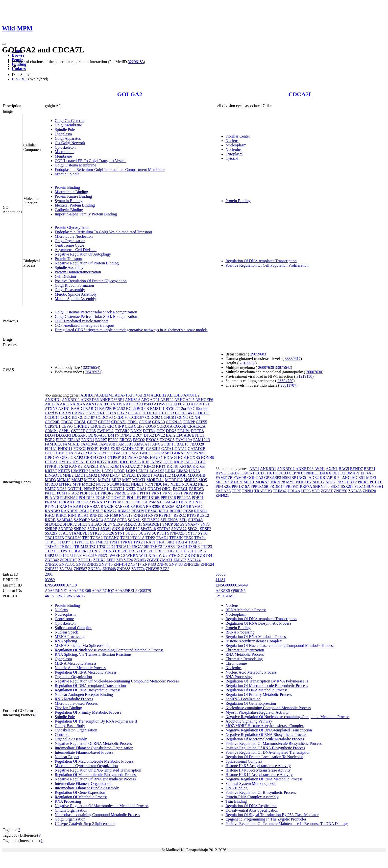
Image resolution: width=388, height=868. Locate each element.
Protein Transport (69, 259)
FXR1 (105, 449)
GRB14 (90, 457)
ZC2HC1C (68, 560)
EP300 (113, 440)
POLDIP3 (87, 498)
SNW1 (106, 529)
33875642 (283, 367)
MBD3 (50, 480)
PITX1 (145, 493)
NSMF (90, 489)
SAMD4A (65, 520)
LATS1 (107, 471)
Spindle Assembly (69, 268)
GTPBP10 (116, 457)
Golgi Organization (70, 241)
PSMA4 (169, 502)
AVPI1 (320, 469)
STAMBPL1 (79, 533)
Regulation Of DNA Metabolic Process (256, 690)
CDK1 (133, 422)
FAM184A (89, 444)
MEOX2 (222, 482)
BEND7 (356, 469)
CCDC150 (201, 413)
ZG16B (140, 560)
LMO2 (92, 475)
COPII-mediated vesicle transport (81, 321)
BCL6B (143, 409)
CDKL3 (159, 422)
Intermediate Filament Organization (83, 784)
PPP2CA (184, 498)
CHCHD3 (98, 426)
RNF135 (96, 515)
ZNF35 (93, 564)
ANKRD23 (304, 469)
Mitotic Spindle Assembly (75, 299)
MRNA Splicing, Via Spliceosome (82, 645)
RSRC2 (180, 515)
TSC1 (94, 547)
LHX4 (170, 471)
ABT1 (254, 469)
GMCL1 (121, 453)
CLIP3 (139, 426)
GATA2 (181, 449)
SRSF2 (206, 529)
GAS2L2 (153, 449)
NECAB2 (189, 484)
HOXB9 (207, 457)
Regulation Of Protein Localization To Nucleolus (264, 757)
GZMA (131, 457)
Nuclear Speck (66, 632)
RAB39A (138, 506)
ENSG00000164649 (232, 585)
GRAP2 (77, 457)
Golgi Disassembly (70, 290)
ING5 (301, 478)
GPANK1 (198, 453)
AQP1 (155, 400)
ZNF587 (80, 569)
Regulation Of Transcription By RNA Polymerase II (96, 721)
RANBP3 (52, 511)
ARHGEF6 (204, 400)
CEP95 (67, 426)
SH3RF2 (70, 524)
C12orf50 (184, 409)
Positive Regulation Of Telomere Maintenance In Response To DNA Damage (287, 824)
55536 (220, 574)
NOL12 (319, 482)
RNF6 (153, 515)
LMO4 (115, 475)
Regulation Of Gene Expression (80, 792)
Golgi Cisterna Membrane (75, 165)
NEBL (176, 484)
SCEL (122, 520)
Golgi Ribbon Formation (74, 285)
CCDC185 (69, 417)
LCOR (120, 471)
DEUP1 (184, 431)
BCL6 (131, 409)
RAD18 (182, 506)
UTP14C (62, 555)
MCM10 (64, 480)
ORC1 (167, 489)
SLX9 (118, 524)
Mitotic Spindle (67, 174)
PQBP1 (198, 498)
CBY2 (122, 413)
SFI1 (183, 520)
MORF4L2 (174, 480)
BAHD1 (78, 409)
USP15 (200, 551)
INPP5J (156, 462)
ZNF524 (207, 564)
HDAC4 (170, 457)
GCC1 (50, 453)
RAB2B (107, 506)
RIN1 (73, 515)
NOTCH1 (75, 489)
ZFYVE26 (125, 560)
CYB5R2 (122, 431)
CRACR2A (196, 426)
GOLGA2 (130, 94)
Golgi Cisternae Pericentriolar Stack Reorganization (96, 312)
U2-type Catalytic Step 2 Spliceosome (85, 824)
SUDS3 (132, 533)
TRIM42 (81, 547)
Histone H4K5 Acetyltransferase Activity (258, 766)
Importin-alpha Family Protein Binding (86, 214)
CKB (129, 426)
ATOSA (119, 404)
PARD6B (196, 489)
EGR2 (50, 440)
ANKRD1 (268, 469)
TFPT (236, 491)
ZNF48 (163, 564)
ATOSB (132, 404)
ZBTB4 (206, 555)
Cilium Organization (71, 810)
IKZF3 (135, 462)
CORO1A (165, 426)
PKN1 (156, 493)
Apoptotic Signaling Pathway (249, 721)
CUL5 (91, 431)
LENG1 (142, 471)
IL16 (145, 462)
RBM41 (151, 511)
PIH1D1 (376, 482)
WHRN (132, 555)
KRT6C (51, 471)
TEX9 (188, 538)
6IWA (70, 596)
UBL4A (294, 491)
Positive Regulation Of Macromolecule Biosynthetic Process (274, 743)
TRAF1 (150, 542)
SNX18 (118, 529)
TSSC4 (181, 547)
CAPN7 (78, 413)
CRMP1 (51, 431)
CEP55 (202, 422)
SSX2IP (51, 533)
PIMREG (122, 493)
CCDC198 (104, 417)
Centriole (62, 735)
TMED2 (102, 542)
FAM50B (124, 444)
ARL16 (66, 404)
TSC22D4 (107, 547)
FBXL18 (182, 444)
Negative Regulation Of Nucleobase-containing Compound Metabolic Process (117, 681)
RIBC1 (61, 515)
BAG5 (344, 469)
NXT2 (131, 489)
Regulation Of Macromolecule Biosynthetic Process (96, 775)
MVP (77, 484)
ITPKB (50, 466)
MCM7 (77, 480)
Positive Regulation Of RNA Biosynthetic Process (265, 748)
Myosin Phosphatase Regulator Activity (257, 712)
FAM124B (202, 440)
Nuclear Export (67, 757)
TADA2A (223, 491)
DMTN (113, 435)
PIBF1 (85, 493)
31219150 (304, 376)
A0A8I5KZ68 (80, 591)
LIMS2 (182, 471)
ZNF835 (152, 569)
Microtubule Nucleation (74, 236)
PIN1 (135, 493)
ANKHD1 (53, 400)
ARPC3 (106, 404)
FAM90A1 (141, 444)
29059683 (258, 354)
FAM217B (224, 478)
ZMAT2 (180, 560)
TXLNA (93, 551)
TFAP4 (200, 538)
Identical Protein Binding (75, 205)
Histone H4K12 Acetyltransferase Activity (259, 775)
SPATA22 (179, 529)
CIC (111, 426)
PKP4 (198, 493)
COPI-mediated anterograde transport (85, 325)
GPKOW (52, 457)
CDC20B (52, 422)
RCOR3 (176, 511)
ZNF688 (123, 569)
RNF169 (111, 515)
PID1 (95, 493)
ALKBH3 (175, 395)
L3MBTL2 (79, 471)
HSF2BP (289, 478)
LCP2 (130, 471)
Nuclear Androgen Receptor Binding (84, 694)
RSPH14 (166, 515)
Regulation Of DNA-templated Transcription (261, 261)
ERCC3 (126, 440)
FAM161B (71, 444)
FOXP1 (93, 449)
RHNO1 (201, 511)
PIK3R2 (107, 493)
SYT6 (202, 533)
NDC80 (113, 484)
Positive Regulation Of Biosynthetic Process (261, 792)
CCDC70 (121, 417)
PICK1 (363, 482)
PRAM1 (51, 502)
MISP (127, 480)
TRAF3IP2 (165, 542)
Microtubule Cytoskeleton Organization (86, 766)
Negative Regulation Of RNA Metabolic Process (93, 743)
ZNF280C (67, 564)
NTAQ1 (102, 489)
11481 (220, 580)
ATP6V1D (181, 404)
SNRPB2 (66, 529)
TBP (86, 538)
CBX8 (111, 413)
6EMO (230, 596)
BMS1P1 (157, 409)
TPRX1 (126, 542)
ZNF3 (81, 564)
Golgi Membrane (68, 125)
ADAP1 (121, 395)
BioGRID (20, 79)
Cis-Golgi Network (70, 143)
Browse (18, 55)
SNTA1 (93, 529)
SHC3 (83, 524)
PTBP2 (182, 502)
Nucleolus (233, 150)
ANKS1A (133, 400)
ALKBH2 (158, 395)
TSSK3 (194, 547)
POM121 (119, 498)
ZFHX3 (99, 560)
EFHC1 (198, 435)
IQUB (179, 462)
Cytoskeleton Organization (76, 730)
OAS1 (142, 489)
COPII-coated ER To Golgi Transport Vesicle (90, 161)
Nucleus (232, 141)
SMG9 (179, 524)
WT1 (143, 555)
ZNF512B (192, 564)
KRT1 (161, 466)
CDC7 (92, 422)
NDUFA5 (162, 484)
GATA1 (167, 449)
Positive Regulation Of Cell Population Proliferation (267, 265)
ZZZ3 (165, 569)
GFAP (71, 453)
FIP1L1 (51, 449)
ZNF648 (109, 569)
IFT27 (102, 462)
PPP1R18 (168, 498)
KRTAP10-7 (330, 478)
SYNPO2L (176, 533)
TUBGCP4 (77, 551)
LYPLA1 (129, 475)
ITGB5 (200, 462)
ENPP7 (101, 440)
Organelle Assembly (71, 739)
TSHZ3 (169, 547)
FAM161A (53, 444)
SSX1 (335, 486)
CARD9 (233, 473)
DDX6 (171, 431)
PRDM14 (277, 486)
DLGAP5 (80, 435)
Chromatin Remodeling (244, 659)
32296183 (136, 62)
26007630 (266, 367)
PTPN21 (52, 506)
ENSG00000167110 (61, 585)
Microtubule (64, 152)
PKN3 (167, 493)
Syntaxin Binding (69, 201)
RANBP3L (70, 511)
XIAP (153, 555)
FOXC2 (80, 449)
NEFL (203, 484)
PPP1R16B (151, 498)
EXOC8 (152, 440)
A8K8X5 (223, 591)
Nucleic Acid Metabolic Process (80, 668)
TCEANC (112, 538)
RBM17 (97, 511)
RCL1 (164, 511)
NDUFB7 (304, 482)
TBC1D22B (54, 538)
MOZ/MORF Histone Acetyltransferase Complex (265, 726)
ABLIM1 (107, 395)
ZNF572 (51, 569)
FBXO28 (197, 444)
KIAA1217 (134, 466)
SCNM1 (134, 520)
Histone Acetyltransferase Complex (254, 641)
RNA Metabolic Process (74, 699)
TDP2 (150, 538)
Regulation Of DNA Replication (251, 806)
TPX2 (138, 542)
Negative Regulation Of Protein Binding (87, 263)
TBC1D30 (73, 538)
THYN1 (77, 542)
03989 (50, 580)
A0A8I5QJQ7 (103, 591)
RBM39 (138, 511)
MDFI (371, 478)
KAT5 (105, 466)
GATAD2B (197, 449)
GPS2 (65, 457)
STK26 (108, 533)
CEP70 (294, 473)
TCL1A (138, 538)
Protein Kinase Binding (73, 196)
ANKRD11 (71, 400)
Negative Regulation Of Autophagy (83, 254)
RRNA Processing (240, 632)
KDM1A (117, 466)
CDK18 (145, 422)
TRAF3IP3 (263, 491)
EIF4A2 (74, 440)
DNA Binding (236, 788)
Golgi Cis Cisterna (69, 121)
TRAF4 (181, 542)
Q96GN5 (238, 591)
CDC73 (104, 422)
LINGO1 (52, 475)
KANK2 (76, 466)
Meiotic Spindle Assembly (76, 294)
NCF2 (101, 484)
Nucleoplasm (236, 145)
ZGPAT (153, 560)
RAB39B (153, 506)
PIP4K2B (223, 486)
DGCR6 (197, 431)
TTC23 (206, 547)
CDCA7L (300, 94)
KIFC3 (149, 466)
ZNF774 (138, 569)
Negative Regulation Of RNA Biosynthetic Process (95, 779)
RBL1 (84, 511)
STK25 (96, 533)
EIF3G (61, 440)
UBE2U (147, 551)
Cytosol (232, 158)
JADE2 (313, 478)
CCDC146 (184, 413)
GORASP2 (181, 453)
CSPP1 (64, 431)
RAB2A (93, 506)
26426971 (93, 372)
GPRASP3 (273, 478)
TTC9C (51, 551)
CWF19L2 (105, 431)
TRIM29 (67, 547)
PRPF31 (141, 502)
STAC (63, 533)
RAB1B (80, 506)
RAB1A (66, 506)
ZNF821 (222, 495)
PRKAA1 (67, 502)
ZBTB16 (192, 555)
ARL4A (79, 404)
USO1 (189, 551)
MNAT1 (139, 480)
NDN (149, 484)
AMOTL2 (191, 395)
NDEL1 (137, 484)
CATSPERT (95, 413)
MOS (203, 480)
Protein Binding (67, 187)
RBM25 (124, 511)
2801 (49, 574)
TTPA (63, 551)
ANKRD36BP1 (112, 400)
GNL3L (146, 453)
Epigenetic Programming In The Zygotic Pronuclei (266, 819)
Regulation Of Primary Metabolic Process (88, 712)
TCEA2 (97, 538)
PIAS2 (74, 493)
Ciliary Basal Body (70, 726)
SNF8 (205, 524)
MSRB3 (51, 484)
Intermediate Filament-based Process (84, 752)
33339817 (293, 359)
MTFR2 (65, 484)
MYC (291, 482)
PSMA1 (155, 502)
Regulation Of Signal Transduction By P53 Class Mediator (272, 815)
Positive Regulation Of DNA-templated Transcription (268, 752)
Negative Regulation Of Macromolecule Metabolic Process (102, 806)
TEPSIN (176, 538)
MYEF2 (88, 484)
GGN (92, 453)
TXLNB (107, 551)
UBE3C (161, 551)
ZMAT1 (166, 560)
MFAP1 (104, 480)
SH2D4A (195, 520)
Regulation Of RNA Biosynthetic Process (88, 690)
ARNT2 (92, 404)
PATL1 (50, 493)
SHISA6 (95, 524)
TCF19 (126, 538)
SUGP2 (145, 533)
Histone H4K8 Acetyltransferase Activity (258, 770)
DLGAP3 (63, 435)
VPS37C (101, 555)
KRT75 (64, 471)
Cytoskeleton (65, 147)
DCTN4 (149, 431)
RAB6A (168, 506)
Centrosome (64, 619)
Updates (19, 69)
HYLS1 (79, 462)
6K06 (80, 596)
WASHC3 (117, 555)
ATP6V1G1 (200, 404)
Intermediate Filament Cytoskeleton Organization (94, 748)
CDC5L (80, 422)
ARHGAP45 (184, 400)
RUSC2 (203, 515)
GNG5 (134, 453)
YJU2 (163, 555)
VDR (316, 491)
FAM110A (184, 440)
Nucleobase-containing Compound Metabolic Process (97, 815)
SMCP (168, 524)
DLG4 (50, 435)
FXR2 (115, 449)
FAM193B (107, 444)
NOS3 (62, 489)
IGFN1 (113, 462)
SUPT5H (159, 533)
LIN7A (194, 471)
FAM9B (240, 478)
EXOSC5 (167, 440)
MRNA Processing (70, 637)
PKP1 (178, 493)
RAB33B (122, 506)
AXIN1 (64, 409)
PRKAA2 (83, 502)
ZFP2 (111, 560)
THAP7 (64, 542)
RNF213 (126, 515)
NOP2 (330, 482)
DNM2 (126, 435)
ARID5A (52, 404)
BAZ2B (106, 409)
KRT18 (172, 466)
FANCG (157, 444)
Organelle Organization (73, 677)
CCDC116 (264, 473)
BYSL (170, 409)
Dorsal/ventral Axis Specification (252, 810)
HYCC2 (65, 462)
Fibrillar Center (238, 136)
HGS (182, 457)
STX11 (360, 486)
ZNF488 (176, 564)
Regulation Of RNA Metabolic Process (86, 672)
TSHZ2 (156, 547)
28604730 (285, 381)
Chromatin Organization (245, 650)
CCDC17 (52, 417)
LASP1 (95, 471)
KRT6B (199, 466)
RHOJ (50, 515)
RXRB (50, 520)
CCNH (194, 417)
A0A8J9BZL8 (126, 591)
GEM (60, 453)
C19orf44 (200, 409)
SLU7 (107, 524)
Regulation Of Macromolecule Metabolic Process (94, 761)
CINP (119, 426)
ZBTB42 (52, 560)
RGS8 (188, 511)
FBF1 (169, 444)
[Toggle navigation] (4, 44)
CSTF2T (78, 431)
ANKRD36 (89, 400)
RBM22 (110, 511)
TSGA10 (123, 547)
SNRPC (80, 529)
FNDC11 (65, 449)
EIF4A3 (367, 473)
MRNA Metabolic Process (76, 663)
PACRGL (181, 489)
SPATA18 (148, 529)
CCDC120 (150, 413)
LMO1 (80, 475)
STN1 (120, 533)
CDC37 (67, 422)
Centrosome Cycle (69, 245)
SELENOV (170, 520)
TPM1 (114, 542)
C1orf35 (51, 413)
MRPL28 (278, 482)
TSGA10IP (140, 547)
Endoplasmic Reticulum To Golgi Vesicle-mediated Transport (103, 232)
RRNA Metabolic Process (246, 610)
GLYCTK (105, 453)
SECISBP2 (151, 520)
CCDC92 (153, 417)
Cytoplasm (63, 134)
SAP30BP (82, 520)
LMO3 (103, 475)
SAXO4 (97, 520)
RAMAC (196, 506)
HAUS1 (156, 457)
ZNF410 (106, 564)
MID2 (116, 480)
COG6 (151, 426)
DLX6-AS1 (98, 435)
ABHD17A (90, 395)
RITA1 (83, 515)
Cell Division (65, 276)
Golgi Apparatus (68, 138)
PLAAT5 (52, 498)
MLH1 (249, 482)
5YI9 (220, 596)
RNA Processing (68, 801)
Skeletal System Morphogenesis (251, 784)
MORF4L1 (155, 480)
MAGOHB (196, 475)
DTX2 (149, 435)
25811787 (288, 385)
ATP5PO (146, 404)
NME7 (50, 489)
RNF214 (140, 515)
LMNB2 (67, 475)
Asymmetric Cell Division (76, 250)
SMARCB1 (133, 524)
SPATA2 (164, 529)
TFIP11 (51, 542)
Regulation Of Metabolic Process (81, 797)
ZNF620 (369, 491)
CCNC (183, 417)
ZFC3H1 (85, 560)
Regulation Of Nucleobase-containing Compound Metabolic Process (109, 650)
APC (145, 400)
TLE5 (89, 542)
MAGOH (179, 475)
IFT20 (91, 462)
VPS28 (88, 555)
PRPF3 (128, 502)
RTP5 (191, 515)
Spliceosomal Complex (73, 628)
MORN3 (191, 480)
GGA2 (82, 453)
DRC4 (138, 435)
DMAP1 (353, 473)
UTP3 (306, 491)
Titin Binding (236, 801)
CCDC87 (137, 417)
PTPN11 (195, 502)
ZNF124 (194, 560)
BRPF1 (370, 469)
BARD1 (92, 409)
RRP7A (306, 486)
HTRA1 (51, 462)
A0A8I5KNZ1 (56, 591)
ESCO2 (139, 440)
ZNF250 (51, 564)
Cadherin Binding (69, 210)
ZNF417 (135, 564)
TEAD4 (162, 538)
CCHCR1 (169, 417)
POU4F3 (134, 498)
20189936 (247, 363)
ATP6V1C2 (163, 404)
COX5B (180, 426)
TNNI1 (248, 491)
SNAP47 (192, 524)
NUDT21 (117, 489)
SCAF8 (110, 520)
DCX (161, 431)
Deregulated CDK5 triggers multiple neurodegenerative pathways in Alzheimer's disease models (131, 330)
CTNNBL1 (310, 473)
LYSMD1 (145, 475)
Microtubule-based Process (76, 703)
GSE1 (102, 457)
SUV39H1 (375, 486)
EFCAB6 (184, 435)
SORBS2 (132, 529)
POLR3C (103, 498)
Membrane (63, 156)
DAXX (136, 431)
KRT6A (185, 466)
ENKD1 (88, 440)
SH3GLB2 (53, 524)
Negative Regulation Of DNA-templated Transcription (98, 770)
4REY (50, 596)
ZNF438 (149, 564)
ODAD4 (154, 489)
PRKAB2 (99, 502)
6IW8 (60, 596)
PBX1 (341, 482)
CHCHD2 (82, 426)
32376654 (91, 367)
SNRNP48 (321, 486)
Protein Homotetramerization (78, 272)
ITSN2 (63, 466)
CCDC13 (167, 413)
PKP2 (188, 493)
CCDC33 (281, 473)
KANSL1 (91, 466)
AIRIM (144, 395)
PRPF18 (114, 502)
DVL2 (160, 435)
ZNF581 (66, 569)
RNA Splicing (66, 641)
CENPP (189, 422)
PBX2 (352, 482)
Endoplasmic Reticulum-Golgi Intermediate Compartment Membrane (110, 170)
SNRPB (51, 529)
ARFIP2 (167, 400)
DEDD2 (339, 473)
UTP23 (76, 555)
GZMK (143, 457)
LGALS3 (157, 471)
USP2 (49, 555)
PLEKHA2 (69, 498)
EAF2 (171, 435)
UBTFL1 (175, 551)
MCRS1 (91, 480)
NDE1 (125, 484)
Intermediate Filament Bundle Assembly (87, 788)
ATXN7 (51, 409)
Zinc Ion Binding (68, 708)
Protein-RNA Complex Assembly (252, 797)
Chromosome (236, 663)
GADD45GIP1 (133, 449)
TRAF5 (194, 542)
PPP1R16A (241, 486)
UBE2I (134, 551)
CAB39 (65, 413)
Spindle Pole (65, 129)
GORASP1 (162, 453)
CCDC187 (87, 417)
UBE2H (121, 551)
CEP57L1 (53, 426)
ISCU (189, 462)
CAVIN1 (248, 473)
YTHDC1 (176, 555)
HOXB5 (193, 457)
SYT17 (191, 533)
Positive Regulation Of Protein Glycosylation (91, 281)
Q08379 (145, 591)
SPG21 (193, 529)
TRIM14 (52, 547)
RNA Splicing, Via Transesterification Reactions (93, 654)
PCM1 (62, 493)
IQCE (168, 462)
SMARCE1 (152, 524)
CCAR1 (134, 413)
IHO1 (124, 462)
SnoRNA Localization (243, 699)
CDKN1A (174, 422)
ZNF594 (95, 569)
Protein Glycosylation (72, 227)
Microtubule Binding (71, 192)
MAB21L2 (162, 475)
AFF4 (133, 395)
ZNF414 (120, 564)
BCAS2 (119, 409)
